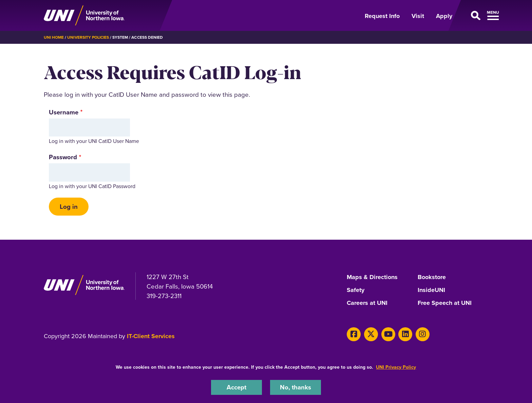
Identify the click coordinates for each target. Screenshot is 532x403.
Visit (418, 16)
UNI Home (54, 37)
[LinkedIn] (405, 334)
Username (64, 112)
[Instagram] (423, 334)
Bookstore (432, 277)
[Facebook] (354, 334)
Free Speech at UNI (445, 303)
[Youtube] (388, 334)
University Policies (88, 37)
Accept (236, 387)
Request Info (382, 16)
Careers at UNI (367, 303)
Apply (444, 16)
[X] (371, 334)
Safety (356, 290)
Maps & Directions (372, 277)
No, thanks (296, 387)
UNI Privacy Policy (396, 367)
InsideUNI (431, 290)
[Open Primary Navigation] (474, 16)
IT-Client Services (151, 336)
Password (63, 157)
